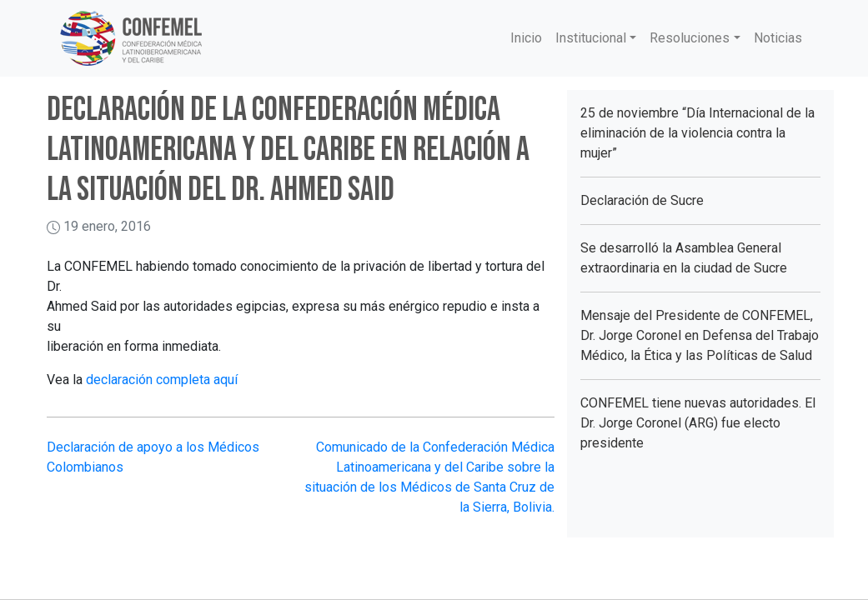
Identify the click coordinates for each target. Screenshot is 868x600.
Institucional (591, 38)
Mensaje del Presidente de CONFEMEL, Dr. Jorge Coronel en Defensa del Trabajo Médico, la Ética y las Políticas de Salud (700, 335)
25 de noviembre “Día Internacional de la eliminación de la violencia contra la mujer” (697, 133)
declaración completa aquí (162, 380)
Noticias (778, 38)
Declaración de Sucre (642, 200)
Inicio (526, 38)
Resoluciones (690, 38)
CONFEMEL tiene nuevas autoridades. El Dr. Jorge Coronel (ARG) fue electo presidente (698, 423)
